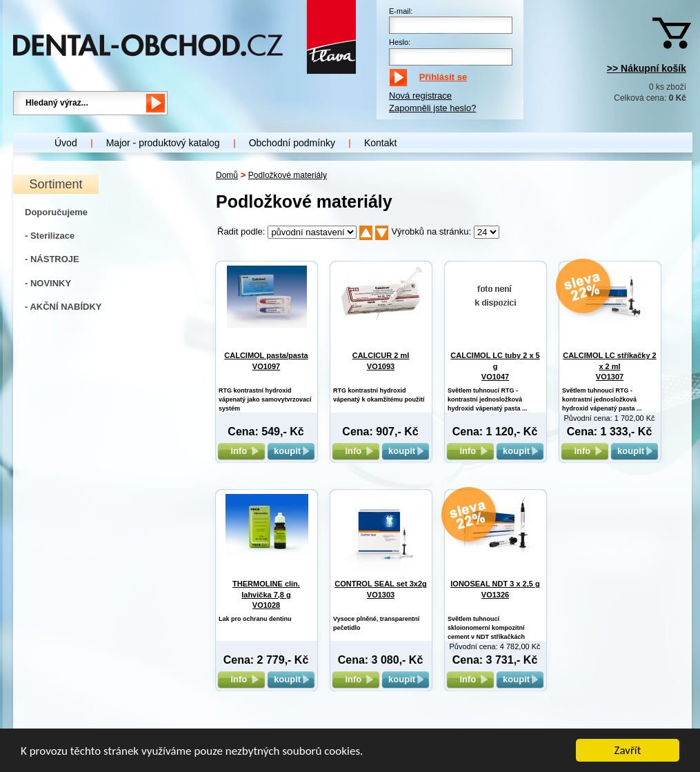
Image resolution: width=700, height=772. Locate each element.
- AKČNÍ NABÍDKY (63, 307)
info (241, 451)
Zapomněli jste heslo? (432, 108)
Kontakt (380, 143)
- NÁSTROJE (52, 259)
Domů (227, 175)
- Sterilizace (50, 236)
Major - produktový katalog (163, 143)
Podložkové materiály (288, 175)
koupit (291, 451)
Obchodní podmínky (292, 143)
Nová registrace (420, 96)
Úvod (66, 143)
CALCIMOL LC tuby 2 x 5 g (495, 366)
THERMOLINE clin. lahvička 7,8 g (266, 594)
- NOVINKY (48, 283)
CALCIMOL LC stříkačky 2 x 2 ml (610, 366)
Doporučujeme (56, 212)
